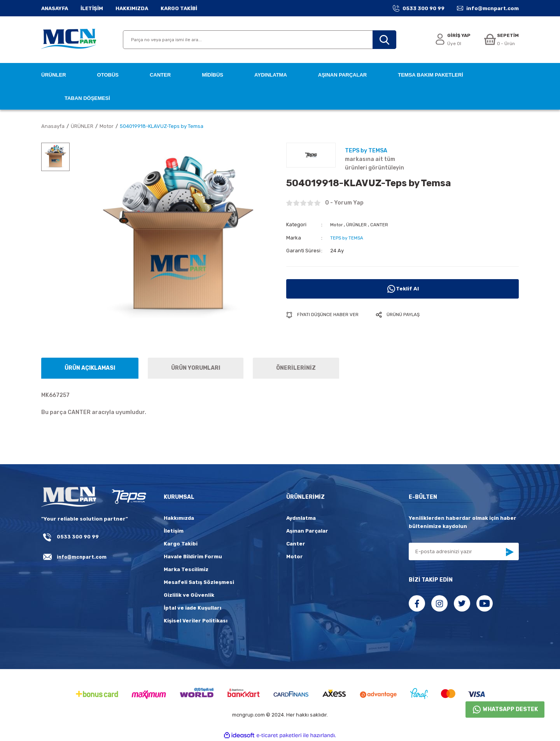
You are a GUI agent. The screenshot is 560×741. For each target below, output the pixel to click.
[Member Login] (450, 40)
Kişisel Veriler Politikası (196, 621)
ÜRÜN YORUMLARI (196, 368)
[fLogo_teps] (129, 497)
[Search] (260, 40)
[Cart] (500, 40)
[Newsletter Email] (464, 551)
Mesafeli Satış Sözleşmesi (199, 582)
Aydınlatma (301, 518)
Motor (337, 225)
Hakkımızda (179, 518)
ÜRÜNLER (359, 225)
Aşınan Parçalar (307, 531)
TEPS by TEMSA (349, 237)
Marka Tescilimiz (186, 569)
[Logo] (69, 40)
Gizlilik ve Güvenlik (189, 595)
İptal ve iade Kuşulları (192, 608)
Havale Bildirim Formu (193, 557)
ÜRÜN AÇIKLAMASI (90, 368)
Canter (296, 544)
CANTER (383, 225)
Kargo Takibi (181, 544)
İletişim (174, 531)
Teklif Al (402, 288)
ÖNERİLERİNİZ (296, 368)
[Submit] (509, 552)
